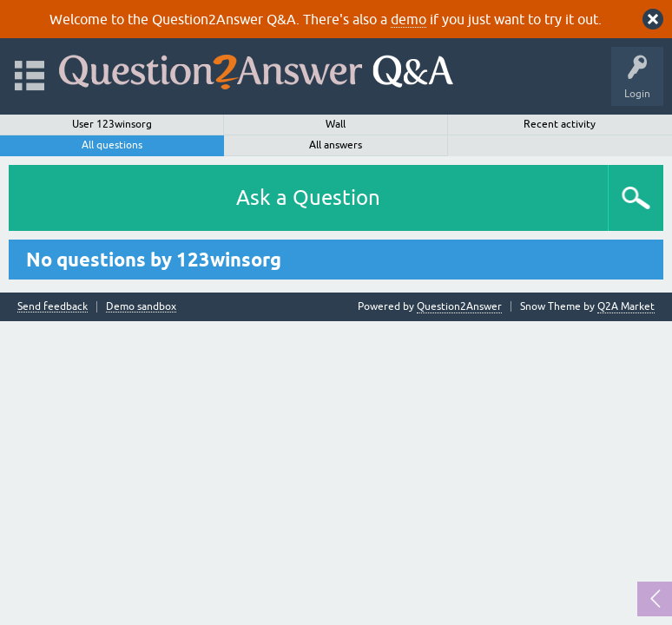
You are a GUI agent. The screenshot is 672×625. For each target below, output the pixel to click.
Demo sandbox (141, 307)
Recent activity (560, 124)
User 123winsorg (112, 124)
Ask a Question (308, 197)
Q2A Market (626, 306)
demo (408, 19)
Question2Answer (459, 306)
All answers (336, 145)
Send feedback (53, 307)
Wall (336, 124)
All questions (112, 145)
